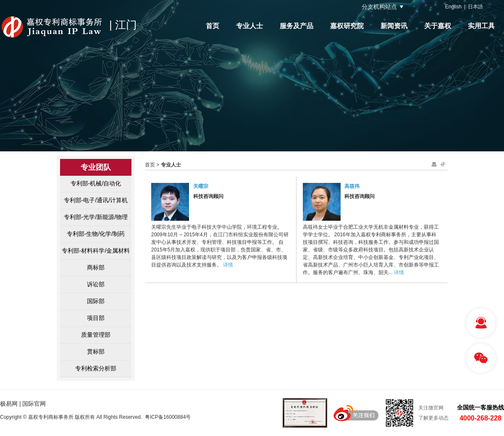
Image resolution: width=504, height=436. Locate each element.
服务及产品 (297, 26)
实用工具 (481, 26)
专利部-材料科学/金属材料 (96, 251)
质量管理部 (96, 335)
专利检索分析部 (96, 368)
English (453, 7)
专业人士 (249, 26)
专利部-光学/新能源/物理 (96, 217)
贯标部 (96, 351)
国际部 (96, 301)
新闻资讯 (394, 26)
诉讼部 (96, 284)
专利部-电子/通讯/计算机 (96, 200)
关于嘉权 (438, 26)
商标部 (96, 267)
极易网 (9, 404)
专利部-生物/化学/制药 (96, 234)
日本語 (475, 7)
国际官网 (34, 404)
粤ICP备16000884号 (168, 417)
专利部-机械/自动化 (96, 183)
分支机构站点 (379, 7)
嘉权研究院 (347, 26)
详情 (228, 265)
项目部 (96, 318)
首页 (213, 26)
